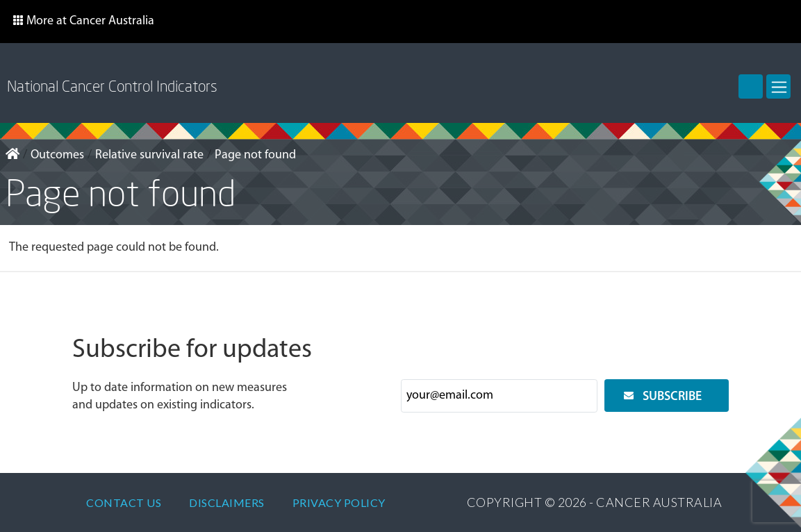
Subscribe (672, 397)
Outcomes (57, 155)
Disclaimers (227, 502)
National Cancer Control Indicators (112, 86)
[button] (83, 22)
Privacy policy (339, 502)
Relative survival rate (149, 155)
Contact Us (124, 502)
